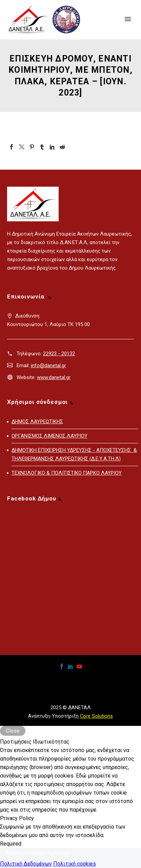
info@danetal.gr (48, 365)
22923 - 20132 (59, 354)
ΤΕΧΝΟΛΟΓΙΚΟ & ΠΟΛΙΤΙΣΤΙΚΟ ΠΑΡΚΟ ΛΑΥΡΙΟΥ (67, 473)
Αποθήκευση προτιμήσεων (38, 853)
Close (13, 731)
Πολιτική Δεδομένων (26, 864)
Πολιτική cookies (75, 864)
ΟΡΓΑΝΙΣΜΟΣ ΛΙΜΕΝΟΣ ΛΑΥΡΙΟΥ (49, 436)
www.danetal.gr (54, 377)
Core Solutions (96, 716)
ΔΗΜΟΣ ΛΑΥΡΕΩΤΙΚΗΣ (37, 422)
